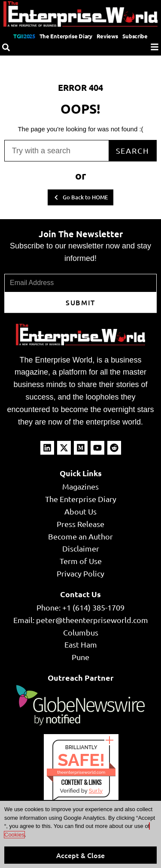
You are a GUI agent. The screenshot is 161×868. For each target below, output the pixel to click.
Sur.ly (96, 791)
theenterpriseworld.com (81, 772)
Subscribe (135, 36)
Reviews (107, 36)
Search (133, 150)
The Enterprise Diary (66, 36)
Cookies (14, 835)
